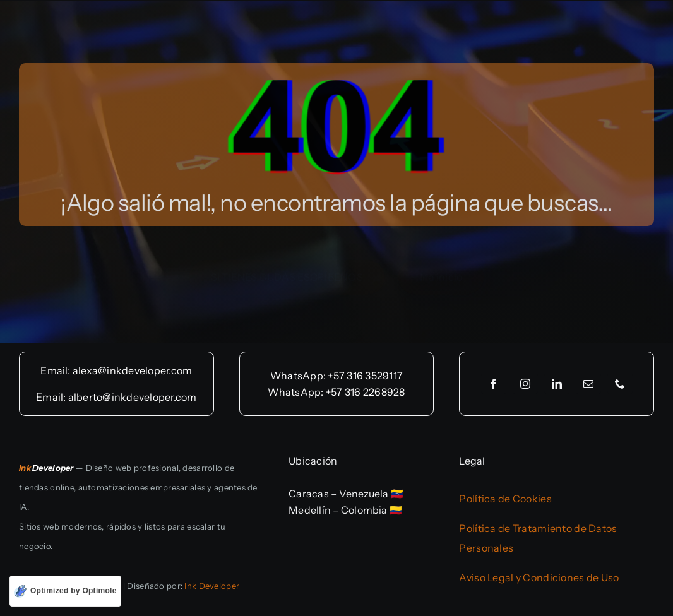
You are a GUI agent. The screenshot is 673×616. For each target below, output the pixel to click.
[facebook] (494, 384)
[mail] (588, 384)
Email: (57, 370)
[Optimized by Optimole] (65, 591)
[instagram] (525, 384)
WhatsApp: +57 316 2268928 (336, 392)
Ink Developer (212, 586)
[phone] (620, 384)
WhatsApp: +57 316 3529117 (336, 376)
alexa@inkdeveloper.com (132, 370)
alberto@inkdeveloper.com (133, 397)
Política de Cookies (505, 499)
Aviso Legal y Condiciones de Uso (539, 577)
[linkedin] (557, 384)
